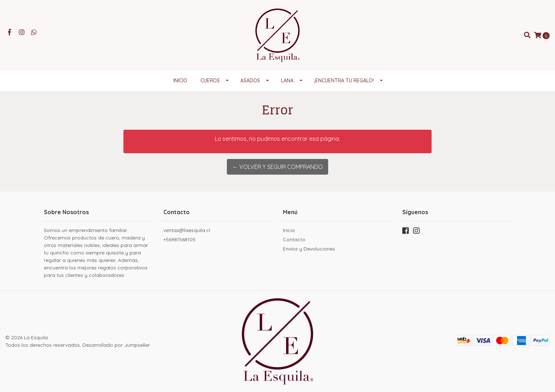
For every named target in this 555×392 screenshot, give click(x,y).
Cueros (210, 81)
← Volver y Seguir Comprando (277, 167)
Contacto (294, 239)
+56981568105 (179, 239)
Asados (250, 81)
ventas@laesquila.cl (187, 230)
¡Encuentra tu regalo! (344, 81)
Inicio (180, 81)
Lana (287, 81)
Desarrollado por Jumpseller (116, 345)
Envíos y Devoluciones (309, 249)
